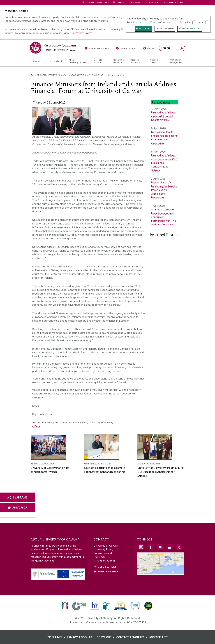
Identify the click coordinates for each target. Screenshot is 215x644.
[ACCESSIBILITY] (158, 637)
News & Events (78, 75)
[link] (65, 606)
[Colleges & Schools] (101, 61)
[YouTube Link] (160, 547)
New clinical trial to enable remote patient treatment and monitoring (164, 138)
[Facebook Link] (151, 547)
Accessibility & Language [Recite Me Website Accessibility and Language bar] (143, 3)
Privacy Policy (83, 33)
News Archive (96, 75)
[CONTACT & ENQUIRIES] (132, 637)
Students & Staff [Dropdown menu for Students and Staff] (173, 2)
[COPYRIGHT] (106, 637)
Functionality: (134, 22)
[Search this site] (182, 49)
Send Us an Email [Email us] (108, 572)
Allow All (145, 29)
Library (120, 2)
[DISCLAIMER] (57, 637)
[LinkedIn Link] (170, 547)
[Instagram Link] (141, 547)
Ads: (202, 22)
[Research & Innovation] (119, 61)
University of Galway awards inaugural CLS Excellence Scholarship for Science (164, 163)
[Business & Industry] (138, 61)
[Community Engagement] (176, 61)
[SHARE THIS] (17, 497)
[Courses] (39, 61)
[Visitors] (149, 49)
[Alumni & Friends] (157, 61)
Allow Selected (191, 29)
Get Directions (107, 567)
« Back (36, 426)
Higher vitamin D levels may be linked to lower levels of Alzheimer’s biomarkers (165, 190)
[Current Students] (126, 49)
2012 (109, 75)
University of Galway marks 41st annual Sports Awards (163, 116)
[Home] (32, 75)
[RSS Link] (179, 547)
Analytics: (185, 22)
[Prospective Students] (97, 49)
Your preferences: (161, 22)
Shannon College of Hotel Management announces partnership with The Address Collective (163, 217)
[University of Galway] (53, 48)
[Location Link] (161, 573)
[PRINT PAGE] (17, 507)
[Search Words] (172, 48)
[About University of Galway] (79, 61)
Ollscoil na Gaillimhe (97, 2)
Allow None (167, 29)
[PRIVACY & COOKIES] (81, 637)
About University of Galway (52, 75)
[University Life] (57, 61)
